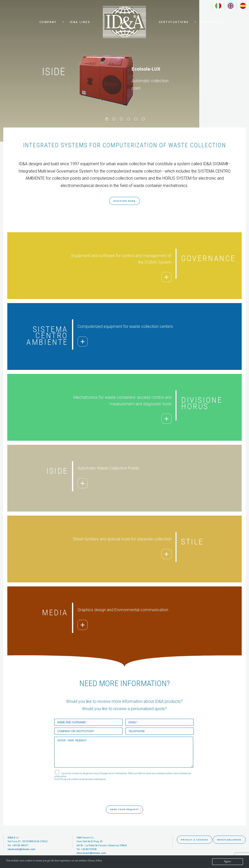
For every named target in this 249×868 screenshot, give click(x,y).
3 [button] (121, 118)
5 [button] (135, 118)
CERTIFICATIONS (174, 22)
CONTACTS (211, 22)
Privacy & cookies (69, 779)
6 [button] (143, 118)
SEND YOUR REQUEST (124, 809)
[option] (100, 71)
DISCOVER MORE (124, 201)
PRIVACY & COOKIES (195, 840)
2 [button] (114, 118)
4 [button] (128, 118)
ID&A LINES (80, 22)
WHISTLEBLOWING (229, 840)
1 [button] (106, 118)
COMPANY (48, 22)
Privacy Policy (114, 861)
